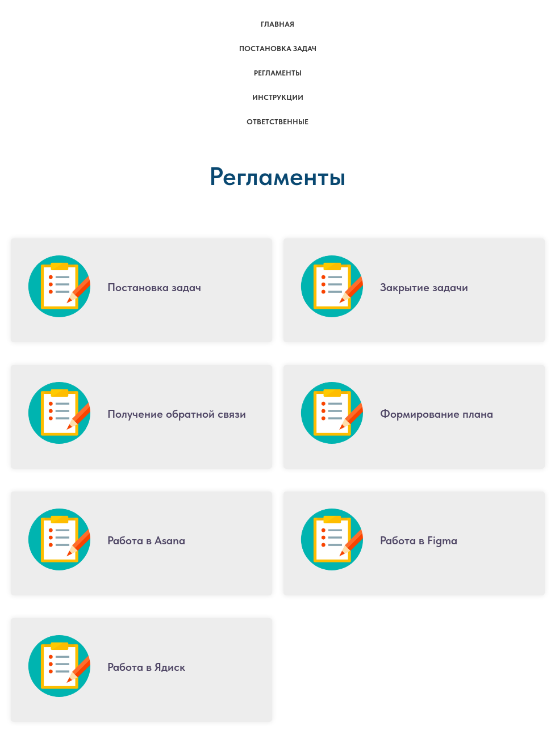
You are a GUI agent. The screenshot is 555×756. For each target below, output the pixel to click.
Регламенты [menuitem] (278, 73)
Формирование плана (437, 414)
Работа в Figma (419, 540)
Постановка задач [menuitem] (278, 49)
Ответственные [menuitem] (277, 122)
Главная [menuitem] (277, 24)
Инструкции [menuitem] (278, 97)
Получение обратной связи (177, 414)
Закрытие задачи (424, 287)
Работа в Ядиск (146, 667)
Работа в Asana (146, 540)
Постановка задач (154, 287)
